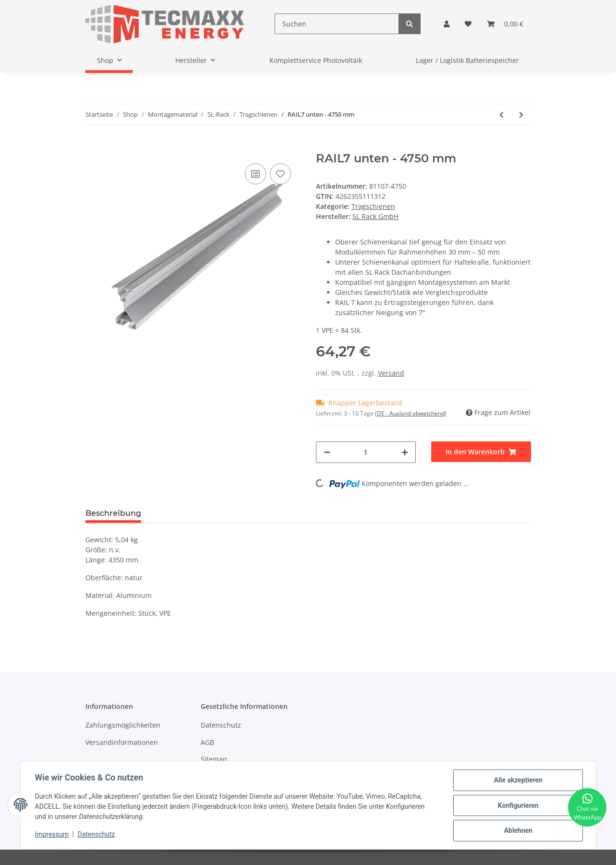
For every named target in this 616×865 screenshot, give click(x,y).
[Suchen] (337, 24)
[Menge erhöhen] (405, 452)
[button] (447, 24)
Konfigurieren (517, 806)
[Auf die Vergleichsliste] (255, 174)
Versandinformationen (122, 742)
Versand (391, 373)
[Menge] (366, 452)
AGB (207, 742)
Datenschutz (221, 725)
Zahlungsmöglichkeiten (123, 725)
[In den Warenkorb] (93, 146)
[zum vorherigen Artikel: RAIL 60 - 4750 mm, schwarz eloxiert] (501, 115)
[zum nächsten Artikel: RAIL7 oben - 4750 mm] (521, 115)
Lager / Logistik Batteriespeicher (467, 60)
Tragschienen (373, 206)
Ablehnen (517, 831)
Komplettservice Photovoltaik (316, 60)
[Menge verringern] (327, 452)
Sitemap (214, 759)
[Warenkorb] (505, 24)
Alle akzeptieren (517, 781)
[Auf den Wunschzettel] (280, 174)
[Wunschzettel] (468, 24)
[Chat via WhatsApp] (587, 807)
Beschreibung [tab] (113, 513)
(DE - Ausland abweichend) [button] (411, 413)
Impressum (53, 835)
